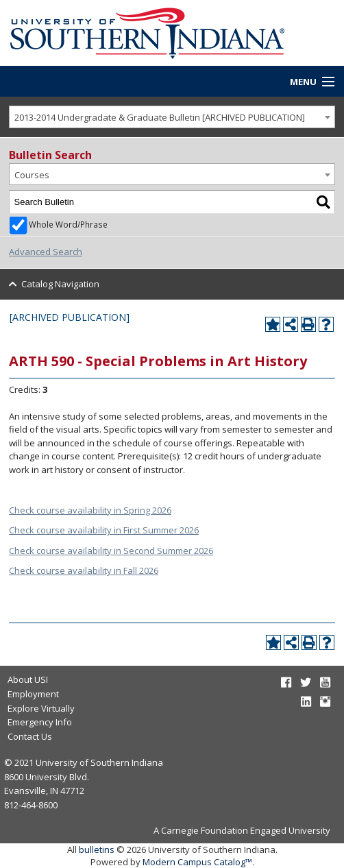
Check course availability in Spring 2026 (90, 510)
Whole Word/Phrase (68, 224)
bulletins (97, 849)
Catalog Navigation (60, 284)
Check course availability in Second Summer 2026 (111, 551)
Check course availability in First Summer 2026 (104, 530)
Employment (33, 694)
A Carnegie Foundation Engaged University (242, 830)
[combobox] (172, 117)
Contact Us (30, 736)
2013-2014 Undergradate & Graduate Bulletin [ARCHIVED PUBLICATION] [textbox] (160, 117)
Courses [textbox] (32, 175)
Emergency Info (40, 722)
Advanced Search (46, 252)
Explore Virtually (41, 708)
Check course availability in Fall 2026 (84, 570)
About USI (28, 679)
